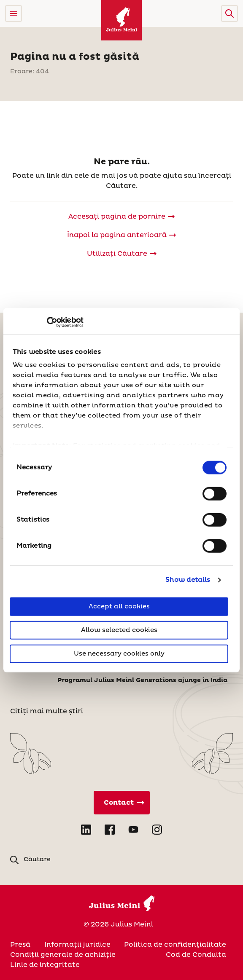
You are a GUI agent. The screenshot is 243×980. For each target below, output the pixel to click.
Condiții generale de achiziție (63, 955)
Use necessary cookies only (119, 653)
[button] (229, 13)
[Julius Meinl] (121, 20)
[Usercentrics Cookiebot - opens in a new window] (47, 322)
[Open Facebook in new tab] (110, 830)
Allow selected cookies (119, 630)
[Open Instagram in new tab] (157, 830)
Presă (20, 945)
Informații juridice (77, 945)
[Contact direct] (122, 803)
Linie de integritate (45, 965)
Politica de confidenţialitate (175, 945)
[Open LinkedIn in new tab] (86, 830)
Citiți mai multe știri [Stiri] (47, 711)
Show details (188, 580)
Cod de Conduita (196, 955)
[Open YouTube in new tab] (133, 830)
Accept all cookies (119, 606)
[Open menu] (13, 13)
